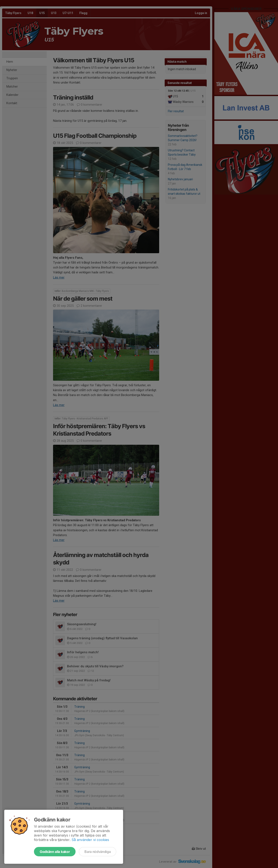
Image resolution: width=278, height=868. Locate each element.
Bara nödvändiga (98, 852)
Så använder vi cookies (90, 840)
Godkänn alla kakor (55, 852)
